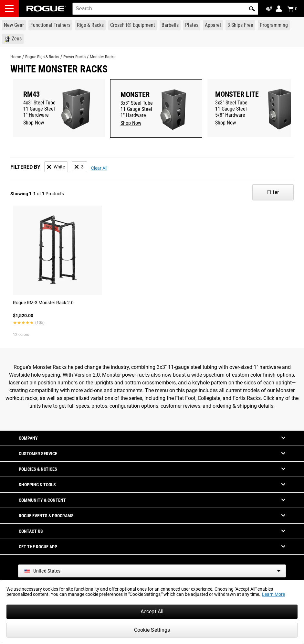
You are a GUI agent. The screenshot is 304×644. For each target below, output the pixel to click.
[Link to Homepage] (46, 9)
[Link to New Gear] (14, 25)
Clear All (99, 168)
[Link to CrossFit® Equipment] (133, 25)
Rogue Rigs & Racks (42, 57)
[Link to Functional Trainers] (50, 25)
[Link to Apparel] (213, 25)
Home (16, 57)
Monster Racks (103, 57)
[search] (165, 9)
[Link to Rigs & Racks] (90, 25)
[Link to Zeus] (13, 39)
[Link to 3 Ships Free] (240, 25)
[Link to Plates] (192, 25)
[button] (252, 9)
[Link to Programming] (274, 25)
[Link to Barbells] (170, 25)
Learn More (273, 594)
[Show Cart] (292, 9)
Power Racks (74, 57)
